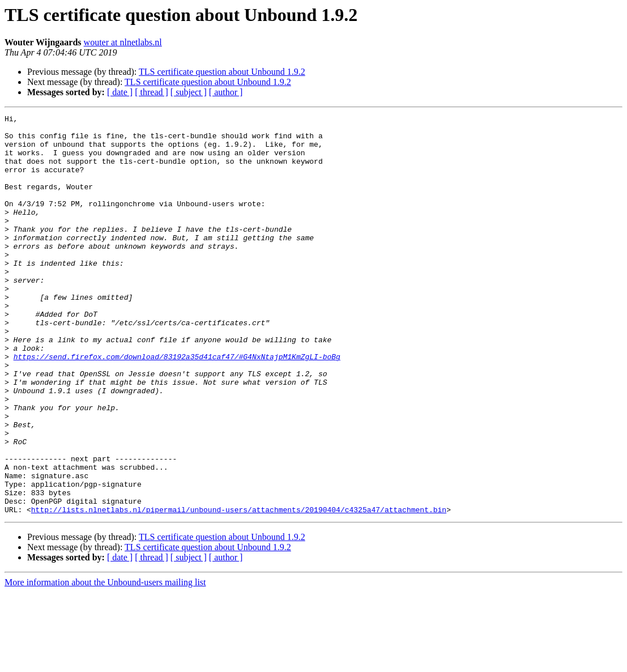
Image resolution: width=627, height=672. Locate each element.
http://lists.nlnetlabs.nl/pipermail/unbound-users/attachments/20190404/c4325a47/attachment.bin (239, 589)
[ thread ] (152, 92)
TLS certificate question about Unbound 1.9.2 (222, 72)
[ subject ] (189, 92)
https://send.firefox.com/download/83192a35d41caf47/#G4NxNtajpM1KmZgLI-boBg (177, 406)
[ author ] (226, 92)
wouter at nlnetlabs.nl (123, 42)
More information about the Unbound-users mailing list (105, 662)
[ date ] (120, 92)
